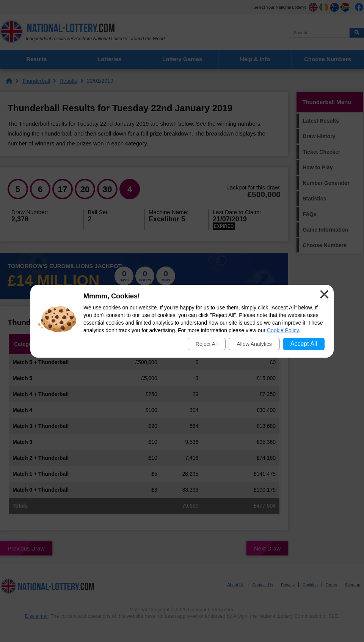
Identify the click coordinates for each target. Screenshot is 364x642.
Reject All (207, 344)
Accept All (304, 344)
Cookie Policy (283, 330)
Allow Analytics (254, 344)
